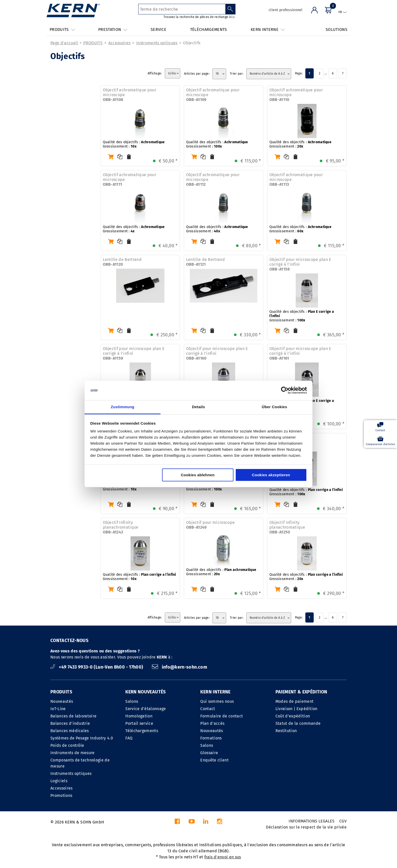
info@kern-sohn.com (180, 667)
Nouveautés (62, 701)
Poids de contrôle (67, 745)
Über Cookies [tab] (274, 407)
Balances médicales (70, 731)
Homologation (139, 716)
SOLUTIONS (336, 29)
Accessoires (120, 43)
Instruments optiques (157, 43)
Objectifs (192, 43)
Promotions (61, 795)
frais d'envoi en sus (223, 857)
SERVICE (158, 29)
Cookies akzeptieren (271, 475)
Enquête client (214, 760)
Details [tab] (198, 407)
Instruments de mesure (73, 753)
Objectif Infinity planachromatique (121, 527)
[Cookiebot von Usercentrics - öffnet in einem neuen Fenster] (285, 390)
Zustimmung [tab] (123, 407)
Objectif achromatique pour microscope (130, 95)
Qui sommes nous (217, 701)
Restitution (286, 731)
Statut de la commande (298, 723)
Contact (208, 709)
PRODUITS (93, 43)
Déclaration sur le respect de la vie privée (306, 827)
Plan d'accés (212, 723)
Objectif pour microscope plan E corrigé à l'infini (300, 264)
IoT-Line (58, 709)
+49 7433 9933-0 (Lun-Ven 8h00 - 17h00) (97, 667)
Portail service (139, 723)
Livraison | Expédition (296, 709)
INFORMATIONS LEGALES (312, 821)
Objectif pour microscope (211, 525)
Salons (132, 701)
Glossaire (209, 753)
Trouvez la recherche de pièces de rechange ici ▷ (200, 17)
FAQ (129, 738)
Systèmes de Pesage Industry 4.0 (82, 738)
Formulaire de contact (222, 716)
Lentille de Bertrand (122, 262)
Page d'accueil (64, 43)
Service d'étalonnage (146, 709)
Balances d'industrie (70, 723)
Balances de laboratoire (73, 716)
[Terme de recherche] (182, 9)
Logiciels (59, 781)
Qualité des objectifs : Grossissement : (134, 144)
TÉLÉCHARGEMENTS (209, 29)
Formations (211, 738)
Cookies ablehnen (198, 475)
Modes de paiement (294, 701)
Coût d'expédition (293, 716)
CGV (343, 821)
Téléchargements (142, 731)
